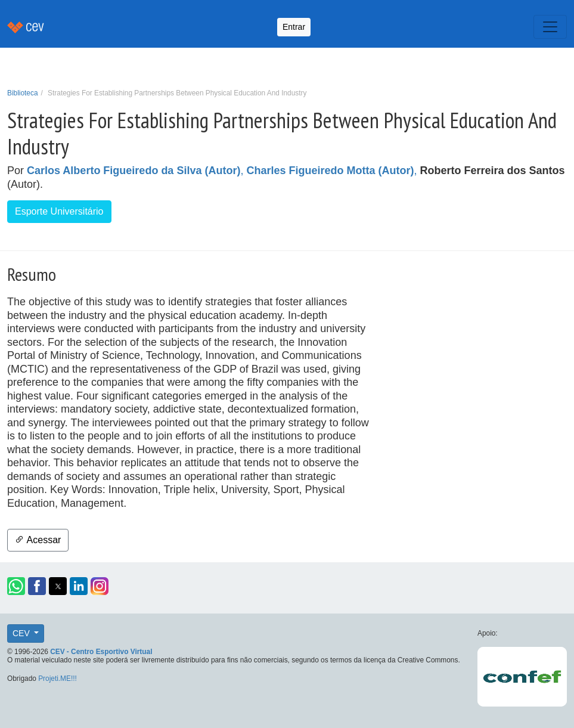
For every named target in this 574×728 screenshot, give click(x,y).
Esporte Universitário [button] (59, 211)
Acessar (38, 540)
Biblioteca (23, 93)
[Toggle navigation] (550, 27)
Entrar (294, 27)
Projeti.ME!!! (58, 679)
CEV (22, 633)
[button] (16, 586)
